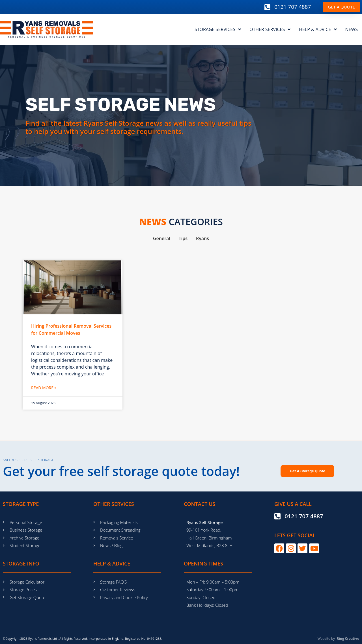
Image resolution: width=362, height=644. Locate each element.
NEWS (352, 29)
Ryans (202, 238)
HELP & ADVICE (318, 29)
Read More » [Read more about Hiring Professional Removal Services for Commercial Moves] (44, 388)
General (162, 238)
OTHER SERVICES (270, 29)
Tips (183, 238)
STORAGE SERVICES (218, 29)
